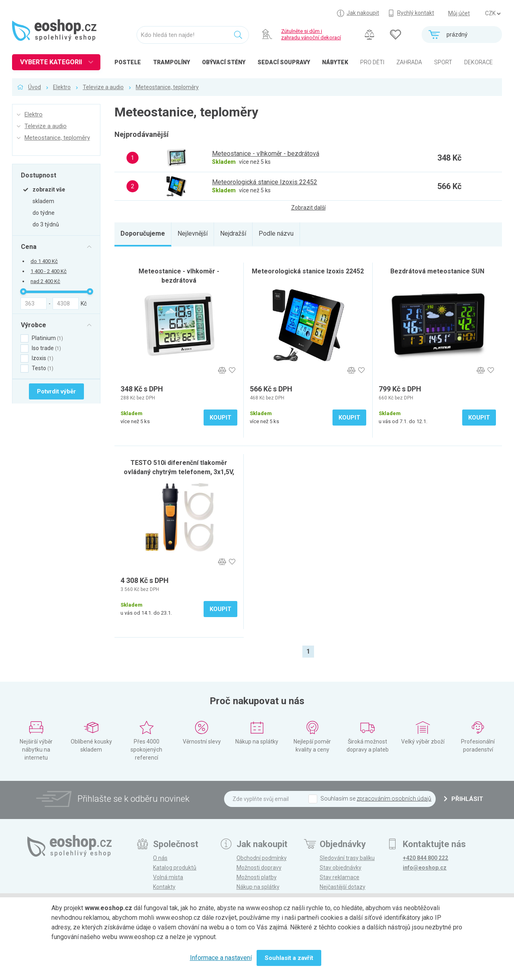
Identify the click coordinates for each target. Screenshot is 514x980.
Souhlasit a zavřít (289, 958)
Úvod (35, 87)
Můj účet (459, 13)
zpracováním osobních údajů (394, 799)
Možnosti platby (257, 877)
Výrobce (34, 325)
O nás (160, 858)
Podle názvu (276, 233)
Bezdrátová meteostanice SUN (437, 271)
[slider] (23, 291)
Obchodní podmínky (262, 858)
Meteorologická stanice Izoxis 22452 (308, 271)
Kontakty (164, 887)
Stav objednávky (341, 868)
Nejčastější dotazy (343, 887)
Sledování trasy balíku (347, 858)
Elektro (62, 87)
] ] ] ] (493, 14)
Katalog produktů (175, 868)
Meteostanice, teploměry (167, 87)
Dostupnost (39, 175)
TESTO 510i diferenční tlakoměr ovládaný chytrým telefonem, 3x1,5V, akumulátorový (179, 472)
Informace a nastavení (221, 958)
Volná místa (168, 877)
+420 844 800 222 (425, 858)
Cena (29, 247)
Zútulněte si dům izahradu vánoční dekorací (311, 34)
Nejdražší (233, 233)
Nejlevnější (193, 233)
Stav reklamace (340, 877)
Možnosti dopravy (259, 868)
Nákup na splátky (258, 887)
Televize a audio (103, 87)
